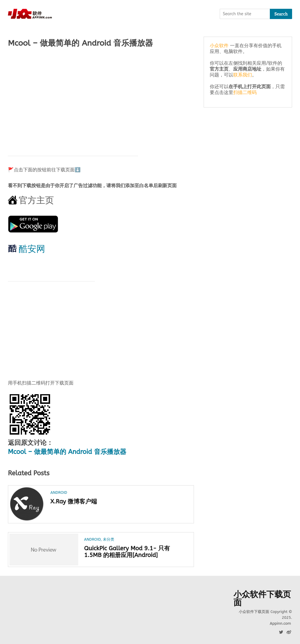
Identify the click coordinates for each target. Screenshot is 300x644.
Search (281, 14)
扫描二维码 (245, 92)
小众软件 (219, 46)
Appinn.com (280, 623)
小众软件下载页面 (262, 599)
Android (59, 492)
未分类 (109, 539)
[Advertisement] (101, 99)
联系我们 (243, 75)
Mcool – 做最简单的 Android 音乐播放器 (67, 452)
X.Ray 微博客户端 (74, 502)
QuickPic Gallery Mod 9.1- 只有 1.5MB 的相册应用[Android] (127, 552)
